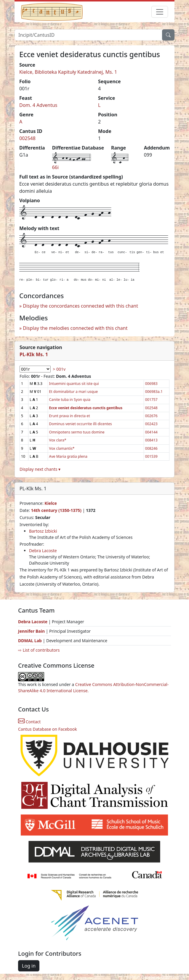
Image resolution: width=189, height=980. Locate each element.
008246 (151, 448)
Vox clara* (58, 440)
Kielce (51, 503)
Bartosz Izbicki (43, 531)
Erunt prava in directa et (70, 416)
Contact (29, 722)
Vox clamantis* (62, 448)
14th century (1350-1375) (56, 510)
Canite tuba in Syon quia (70, 400)
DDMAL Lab (30, 641)
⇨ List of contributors (39, 650)
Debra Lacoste (43, 551)
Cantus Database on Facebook (48, 729)
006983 (151, 384)
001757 (151, 400)
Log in (29, 966)
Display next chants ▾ (40, 469)
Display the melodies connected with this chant (75, 328)
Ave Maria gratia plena (68, 456)
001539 (151, 456)
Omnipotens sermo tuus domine (77, 432)
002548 (27, 138)
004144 (151, 432)
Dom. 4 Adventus (38, 105)
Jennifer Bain (32, 631)
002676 (151, 416)
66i (55, 167)
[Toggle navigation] (160, 12)
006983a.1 (154, 392)
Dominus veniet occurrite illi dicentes (81, 424)
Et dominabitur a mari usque (74, 392)
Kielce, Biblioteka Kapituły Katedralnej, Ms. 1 (68, 72)
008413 (151, 440)
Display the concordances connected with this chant (80, 306)
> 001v (59, 369)
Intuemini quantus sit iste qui (74, 384)
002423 (151, 424)
